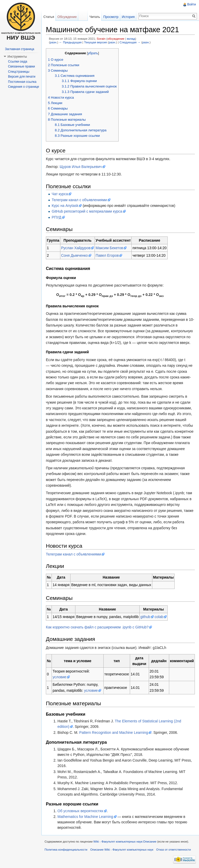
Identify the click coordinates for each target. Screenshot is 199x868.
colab (159, 617)
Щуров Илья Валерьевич (81, 167)
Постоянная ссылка (22, 82)
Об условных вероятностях (80, 811)
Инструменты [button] (17, 57)
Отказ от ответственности (174, 850)
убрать (93, 53)
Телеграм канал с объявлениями (79, 200)
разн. (54, 42)
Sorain (101, 39)
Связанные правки (22, 66)
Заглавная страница (20, 49)
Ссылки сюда (18, 62)
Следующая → (130, 42)
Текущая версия (95, 42)
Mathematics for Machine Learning (85, 817)
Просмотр (111, 17)
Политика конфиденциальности (66, 850)
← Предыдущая (70, 42)
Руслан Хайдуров (76, 248)
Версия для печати (22, 77)
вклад (131, 39)
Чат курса (60, 194)
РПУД (56, 217)
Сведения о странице (24, 87)
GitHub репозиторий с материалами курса (87, 211)
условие (59, 677)
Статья (49, 17)
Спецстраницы (19, 72)
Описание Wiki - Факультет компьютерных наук (122, 850)
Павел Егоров (107, 255)
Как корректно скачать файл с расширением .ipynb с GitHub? (97, 627)
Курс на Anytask (65, 206)
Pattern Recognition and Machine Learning (114, 733)
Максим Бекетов (109, 248)
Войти (191, 4)
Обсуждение (67, 17)
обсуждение (116, 39)
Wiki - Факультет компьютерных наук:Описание (125, 842)
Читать (95, 17)
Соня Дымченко (74, 255)
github (145, 617)
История (128, 17)
